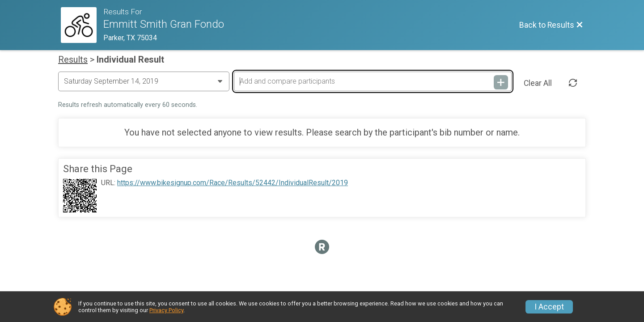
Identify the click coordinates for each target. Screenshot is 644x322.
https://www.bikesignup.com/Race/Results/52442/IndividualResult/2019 (233, 183)
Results (73, 59)
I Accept (549, 307)
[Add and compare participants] (373, 81)
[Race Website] (82, 25)
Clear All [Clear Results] (538, 83)
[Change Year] (144, 81)
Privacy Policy (166, 310)
